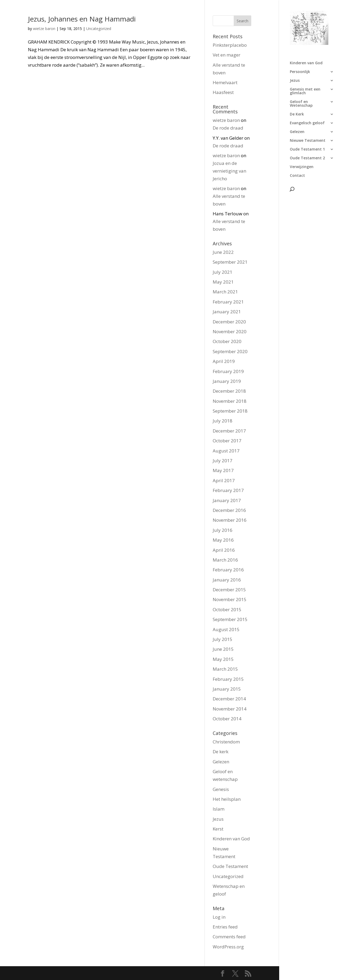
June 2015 (223, 649)
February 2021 (228, 302)
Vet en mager (227, 55)
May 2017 (223, 470)
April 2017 (224, 480)
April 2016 (224, 550)
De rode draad (228, 128)
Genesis (221, 789)
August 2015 (226, 629)
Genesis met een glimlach (305, 91)
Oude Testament (230, 866)
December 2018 (229, 391)
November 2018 (230, 401)
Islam (219, 809)
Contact (297, 176)
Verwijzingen (302, 167)
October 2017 (227, 441)
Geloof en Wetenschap (301, 104)
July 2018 (223, 421)
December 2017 (229, 431)
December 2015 (229, 590)
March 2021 (225, 292)
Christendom (226, 742)
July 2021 (223, 272)
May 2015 (223, 659)
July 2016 (223, 530)
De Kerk (297, 114)
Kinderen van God (306, 63)
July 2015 (223, 639)
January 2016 (227, 580)
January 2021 (227, 312)
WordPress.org (228, 947)
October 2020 (227, 341)
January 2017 (227, 500)
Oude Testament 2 (307, 158)
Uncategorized (99, 29)
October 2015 (227, 609)
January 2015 (227, 689)
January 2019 (227, 381)
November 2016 (230, 520)
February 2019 (228, 371)
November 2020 (230, 331)
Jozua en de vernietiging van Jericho (229, 171)
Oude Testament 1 (307, 149)
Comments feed (229, 937)
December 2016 (229, 510)
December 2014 (229, 699)
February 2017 (228, 490)
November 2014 (230, 709)
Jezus (295, 81)
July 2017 (223, 461)
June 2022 (223, 252)
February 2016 (228, 570)
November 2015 (230, 599)
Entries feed (225, 927)
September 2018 (230, 411)
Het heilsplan (227, 799)
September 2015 (230, 619)
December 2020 (229, 322)
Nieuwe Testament (308, 141)
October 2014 (227, 719)
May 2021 (223, 282)
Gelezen (297, 132)
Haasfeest (223, 92)
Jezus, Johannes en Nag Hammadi (82, 19)
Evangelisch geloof (307, 123)
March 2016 (225, 560)
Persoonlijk (300, 72)
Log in (219, 917)
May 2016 (223, 540)
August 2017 (226, 451)
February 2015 (228, 679)
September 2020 (230, 351)
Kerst (218, 829)
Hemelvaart (225, 82)
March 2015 (225, 669)
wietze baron (44, 29)
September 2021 (230, 262)
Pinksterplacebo (230, 45)
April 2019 (224, 361)
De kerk (221, 752)
